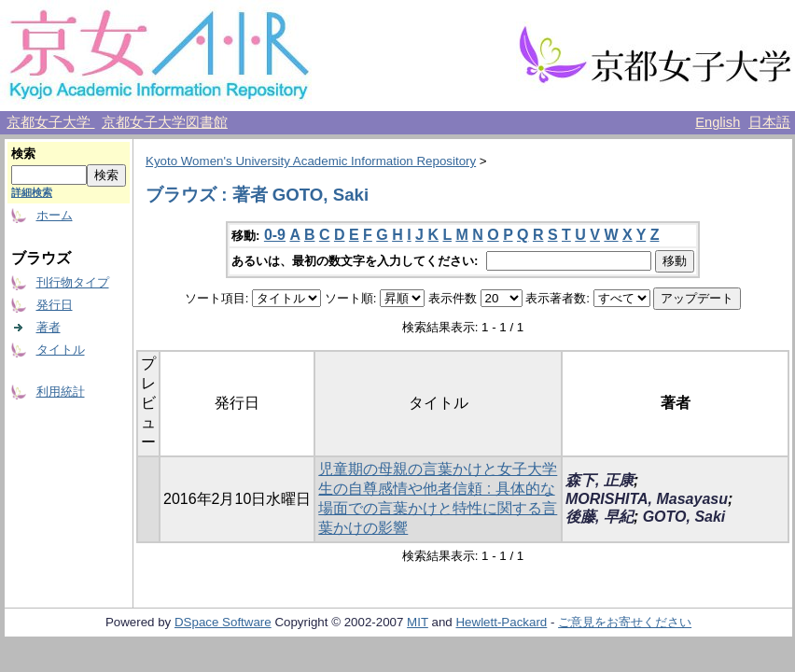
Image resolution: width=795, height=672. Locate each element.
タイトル (61, 350)
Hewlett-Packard (501, 622)
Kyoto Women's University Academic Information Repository (311, 161)
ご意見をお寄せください (625, 622)
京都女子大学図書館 (165, 122)
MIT (418, 622)
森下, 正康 (600, 480)
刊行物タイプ (73, 282)
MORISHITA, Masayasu (647, 499)
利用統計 (61, 392)
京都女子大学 (50, 122)
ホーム (55, 215)
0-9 (275, 235)
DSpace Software (223, 622)
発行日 (55, 305)
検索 (23, 154)
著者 (49, 327)
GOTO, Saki (684, 517)
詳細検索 (32, 192)
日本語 (769, 122)
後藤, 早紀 (600, 517)
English (718, 122)
